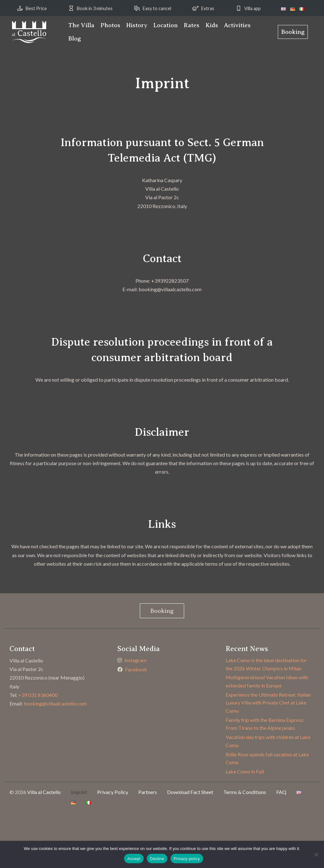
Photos (110, 25)
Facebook (136, 669)
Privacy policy (187, 859)
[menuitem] (81, 25)
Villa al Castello (44, 792)
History (137, 25)
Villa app (252, 8)
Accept (134, 859)
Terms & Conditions (245, 792)
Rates (192, 25)
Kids (212, 25)
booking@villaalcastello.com (55, 703)
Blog (75, 38)
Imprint (79, 792)
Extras (208, 8)
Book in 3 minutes (95, 8)
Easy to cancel (157, 8)
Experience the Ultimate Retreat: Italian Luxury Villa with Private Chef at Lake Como (268, 703)
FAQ (281, 792)
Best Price (36, 8)
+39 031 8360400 (38, 695)
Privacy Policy (113, 792)
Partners (148, 792)
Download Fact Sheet (190, 792)
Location (166, 25)
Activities (237, 25)
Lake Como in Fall (245, 771)
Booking (293, 32)
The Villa (81, 25)
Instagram (135, 660)
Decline (157, 859)
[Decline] (316, 854)
